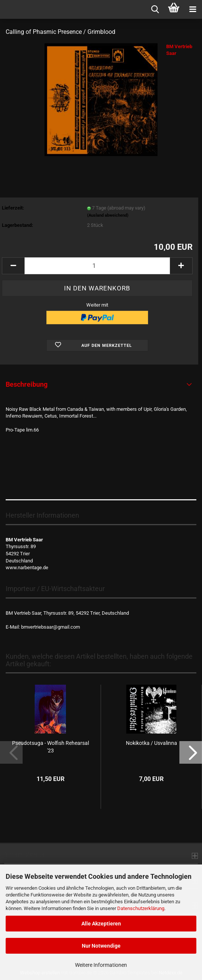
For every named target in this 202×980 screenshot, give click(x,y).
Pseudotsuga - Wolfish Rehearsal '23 (50, 747)
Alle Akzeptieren (101, 924)
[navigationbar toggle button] (193, 9)
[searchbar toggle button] (155, 9)
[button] (13, 266)
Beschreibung (27, 384)
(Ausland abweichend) (108, 215)
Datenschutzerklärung (141, 908)
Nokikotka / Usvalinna (151, 743)
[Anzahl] (97, 266)
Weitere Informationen (101, 965)
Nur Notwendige (101, 946)
